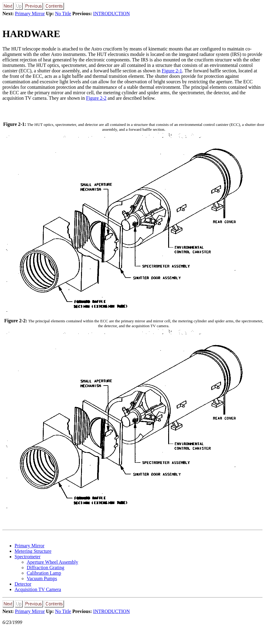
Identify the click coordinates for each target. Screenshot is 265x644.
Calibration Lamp (44, 573)
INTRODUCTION (112, 14)
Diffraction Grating (46, 568)
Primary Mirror (30, 14)
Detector (23, 584)
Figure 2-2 (96, 98)
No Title (63, 14)
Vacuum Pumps (42, 578)
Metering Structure (33, 551)
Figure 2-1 (172, 71)
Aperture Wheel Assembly (52, 562)
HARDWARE (31, 34)
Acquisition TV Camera (38, 589)
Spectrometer (27, 557)
